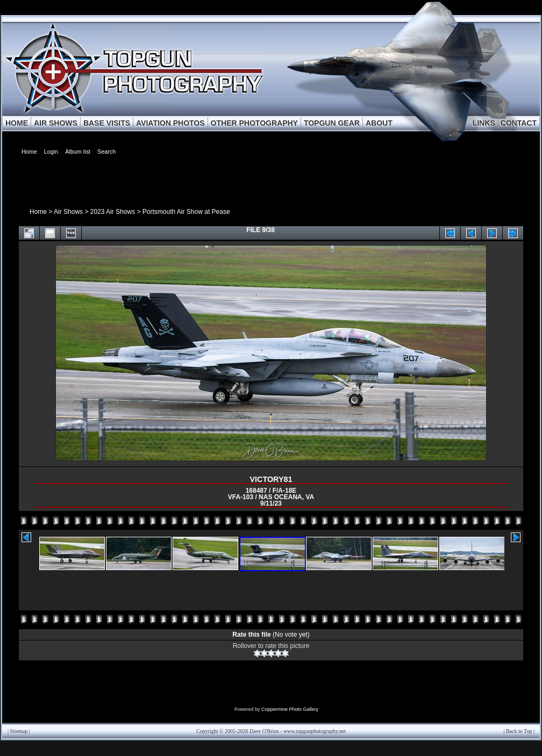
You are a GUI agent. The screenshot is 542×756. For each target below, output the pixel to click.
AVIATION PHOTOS (170, 123)
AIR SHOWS (56, 123)
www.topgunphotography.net (315, 731)
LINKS (484, 123)
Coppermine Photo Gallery (290, 709)
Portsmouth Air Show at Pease (186, 212)
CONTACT (519, 123)
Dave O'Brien (264, 731)
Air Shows (68, 212)
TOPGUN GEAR (332, 123)
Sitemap (19, 731)
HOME (17, 123)
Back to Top (519, 731)
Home (38, 212)
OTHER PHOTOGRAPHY (254, 123)
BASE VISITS (107, 123)
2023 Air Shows (113, 212)
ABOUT (379, 123)
